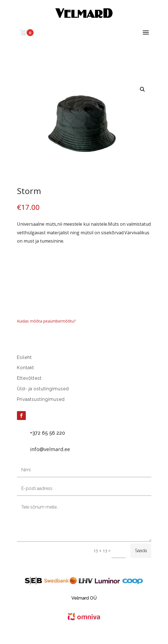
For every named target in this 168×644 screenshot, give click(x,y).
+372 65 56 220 (47, 433)
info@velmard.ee (50, 449)
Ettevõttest (29, 378)
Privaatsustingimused (41, 399)
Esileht (24, 357)
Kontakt (26, 368)
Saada (141, 551)
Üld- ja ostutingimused (43, 389)
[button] (142, 89)
